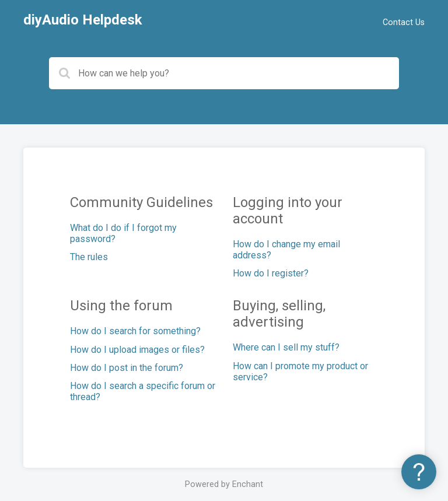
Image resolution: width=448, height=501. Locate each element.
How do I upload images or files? (137, 350)
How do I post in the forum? (127, 368)
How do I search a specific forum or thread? (143, 391)
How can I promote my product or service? (300, 372)
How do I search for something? (135, 331)
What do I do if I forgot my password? (123, 233)
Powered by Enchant (224, 484)
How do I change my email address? (286, 250)
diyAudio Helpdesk (83, 20)
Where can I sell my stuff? (286, 347)
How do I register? (271, 273)
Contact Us (404, 22)
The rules (89, 257)
